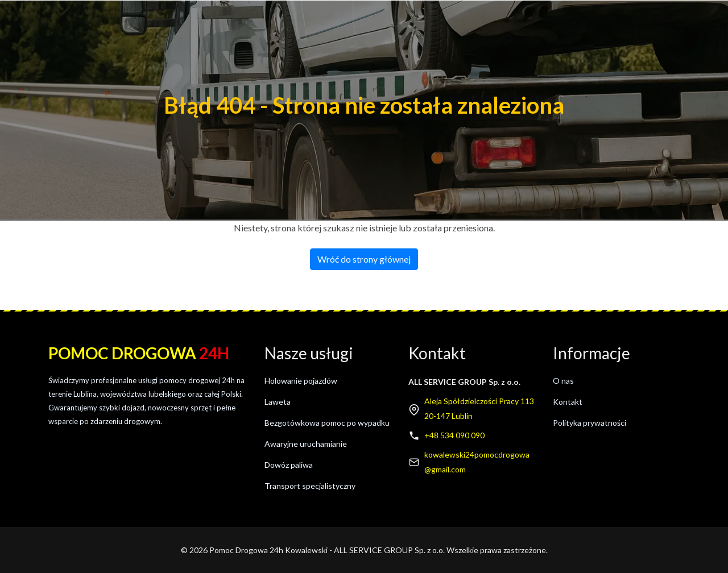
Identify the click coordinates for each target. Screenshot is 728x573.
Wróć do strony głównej (364, 259)
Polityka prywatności (590, 423)
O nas (563, 381)
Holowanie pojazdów (301, 381)
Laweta (278, 402)
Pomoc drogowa (139, 353)
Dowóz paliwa (289, 465)
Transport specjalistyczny (310, 486)
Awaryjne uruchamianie (306, 444)
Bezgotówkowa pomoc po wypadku (327, 423)
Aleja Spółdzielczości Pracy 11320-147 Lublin (479, 408)
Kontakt (568, 402)
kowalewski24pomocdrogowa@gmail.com (477, 462)
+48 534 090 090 (454, 435)
